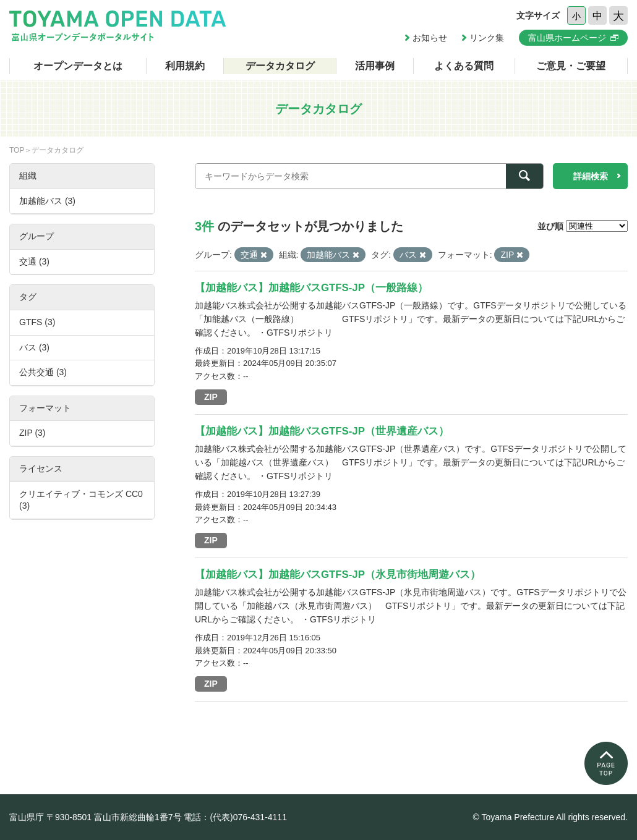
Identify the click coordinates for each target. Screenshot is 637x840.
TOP (17, 150)
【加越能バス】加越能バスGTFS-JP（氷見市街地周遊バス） (338, 575)
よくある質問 (464, 66)
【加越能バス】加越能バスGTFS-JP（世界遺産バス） (322, 431)
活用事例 (375, 66)
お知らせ (430, 38)
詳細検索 (591, 176)
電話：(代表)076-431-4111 (235, 817)
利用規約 (185, 66)
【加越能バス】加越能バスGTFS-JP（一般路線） (311, 288)
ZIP (211, 397)
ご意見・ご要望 (571, 66)
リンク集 (487, 38)
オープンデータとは (78, 66)
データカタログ (280, 66)
